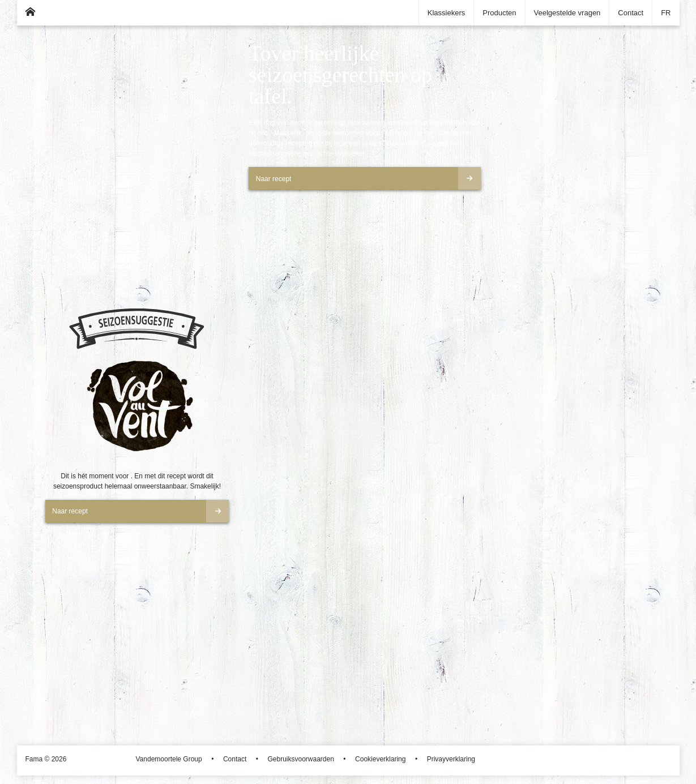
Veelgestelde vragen (567, 13)
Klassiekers (446, 13)
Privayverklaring (451, 759)
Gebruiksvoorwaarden (300, 759)
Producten (499, 13)
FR (666, 13)
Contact (631, 13)
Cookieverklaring (380, 759)
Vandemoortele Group (169, 759)
